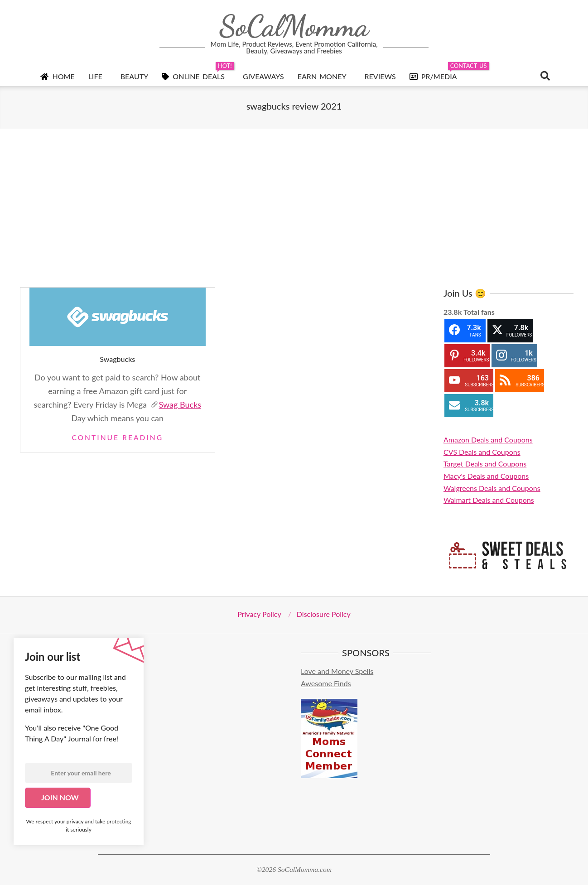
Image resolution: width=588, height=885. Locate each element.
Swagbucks (117, 359)
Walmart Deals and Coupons (489, 500)
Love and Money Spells (337, 671)
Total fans (479, 312)
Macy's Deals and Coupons (486, 476)
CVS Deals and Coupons (482, 452)
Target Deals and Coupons (485, 464)
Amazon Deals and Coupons (488, 440)
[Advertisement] (294, 208)
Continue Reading (117, 438)
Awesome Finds (326, 683)
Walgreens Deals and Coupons (492, 488)
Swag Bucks (176, 404)
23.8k (453, 312)
